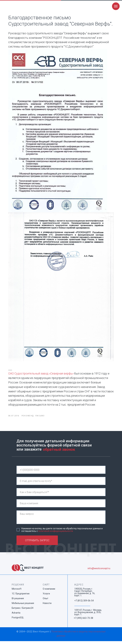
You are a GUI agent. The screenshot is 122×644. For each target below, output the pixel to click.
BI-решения (18, 601)
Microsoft (17, 592)
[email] (61, 484)
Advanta (16, 616)
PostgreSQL (18, 620)
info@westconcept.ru (99, 571)
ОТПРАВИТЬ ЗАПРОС (37, 543)
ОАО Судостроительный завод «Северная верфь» (43, 375)
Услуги (46, 596)
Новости (47, 606)
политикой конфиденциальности (56, 534)
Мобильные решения (23, 606)
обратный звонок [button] (59, 452)
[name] (61, 495)
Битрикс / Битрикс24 (23, 611)
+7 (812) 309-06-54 (84, 603)
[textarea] (61, 520)
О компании (49, 592)
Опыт (46, 601)
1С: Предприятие (21, 596)
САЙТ (46, 588)
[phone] (61, 473)
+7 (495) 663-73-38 (83, 621)
